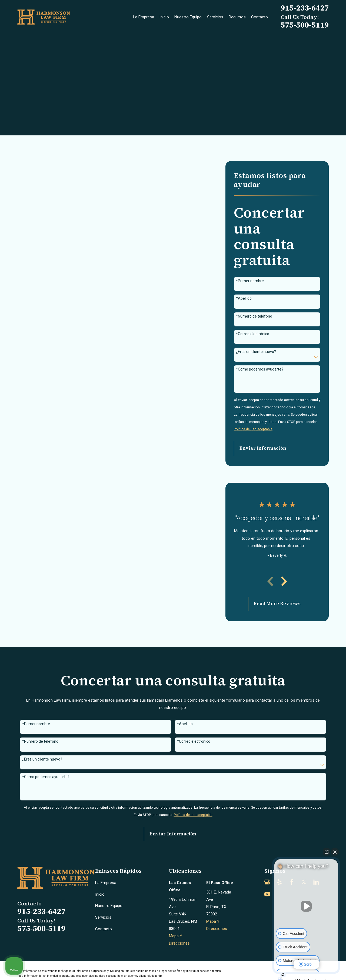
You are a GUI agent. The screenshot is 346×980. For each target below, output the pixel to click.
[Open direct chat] (327, 852)
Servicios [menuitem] (215, 17)
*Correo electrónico (253, 334)
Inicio (100, 894)
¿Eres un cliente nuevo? (256, 352)
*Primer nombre (250, 281)
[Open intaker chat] (283, 974)
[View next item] (284, 581)
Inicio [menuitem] (164, 17)
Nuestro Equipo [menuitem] (188, 17)
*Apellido (244, 298)
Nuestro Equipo (109, 906)
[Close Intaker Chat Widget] (335, 852)
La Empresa (106, 883)
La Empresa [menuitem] (144, 17)
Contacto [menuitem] (259, 17)
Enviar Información (263, 448)
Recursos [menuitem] (237, 17)
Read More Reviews (277, 604)
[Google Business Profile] (267, 882)
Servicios (103, 917)
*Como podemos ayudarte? (260, 369)
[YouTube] (267, 894)
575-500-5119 (305, 25)
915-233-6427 (305, 8)
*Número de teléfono (254, 316)
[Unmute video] (306, 906)
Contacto (104, 929)
